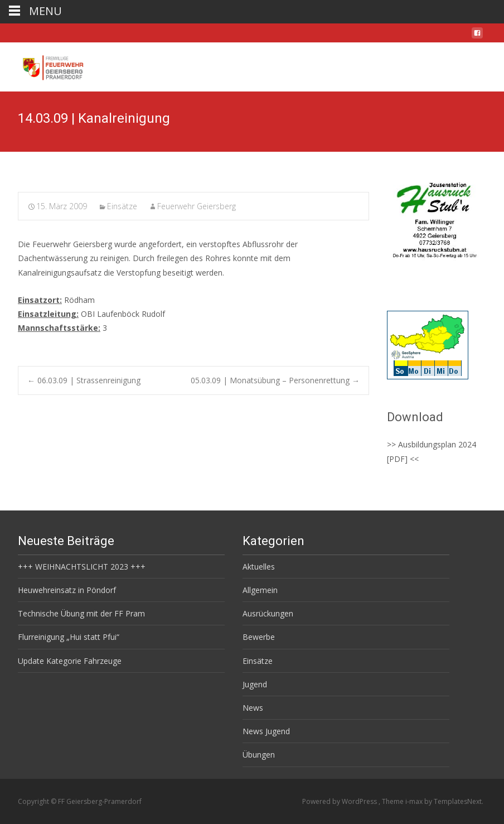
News (253, 708)
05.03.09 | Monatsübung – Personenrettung (275, 380)
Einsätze (122, 206)
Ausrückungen (268, 613)
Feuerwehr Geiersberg (197, 206)
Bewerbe (259, 637)
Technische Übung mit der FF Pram (81, 613)
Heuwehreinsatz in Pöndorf (67, 590)
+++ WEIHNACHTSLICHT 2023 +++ (82, 567)
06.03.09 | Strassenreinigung (84, 380)
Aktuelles (259, 567)
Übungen (259, 755)
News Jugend (266, 731)
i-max (415, 801)
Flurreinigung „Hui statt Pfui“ (69, 637)
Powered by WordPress (340, 801)
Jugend (255, 684)
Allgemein (260, 590)
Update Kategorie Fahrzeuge (70, 661)
